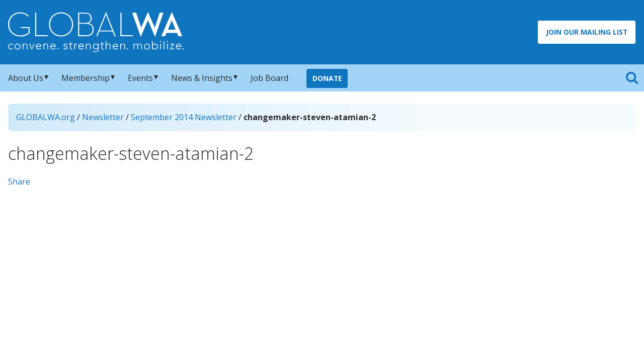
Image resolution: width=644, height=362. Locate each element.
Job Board (269, 78)
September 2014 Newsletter (184, 117)
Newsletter (103, 117)
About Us (26, 78)
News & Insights (202, 78)
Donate (327, 78)
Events (140, 78)
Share (19, 182)
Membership (86, 78)
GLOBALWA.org (46, 117)
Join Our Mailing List (587, 32)
